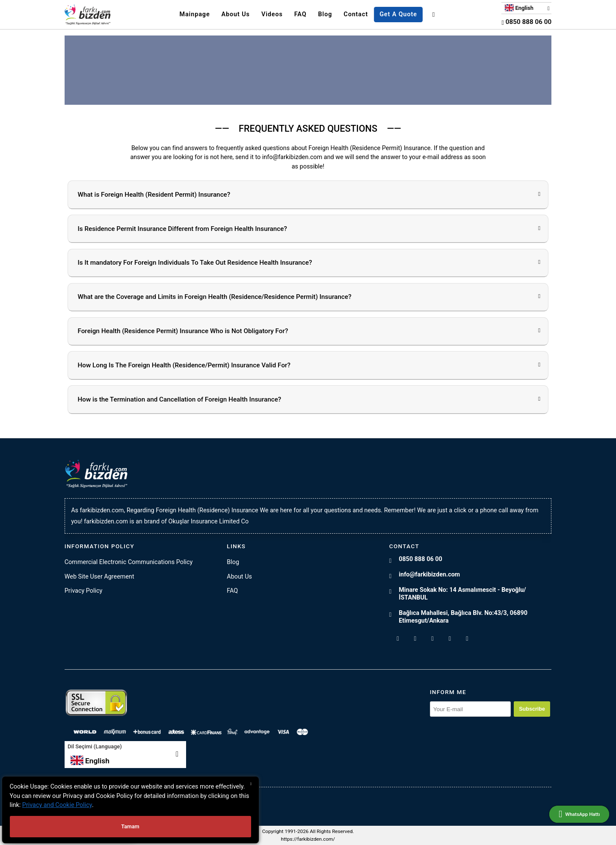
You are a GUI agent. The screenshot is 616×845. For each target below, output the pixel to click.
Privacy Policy (84, 591)
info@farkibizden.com (429, 575)
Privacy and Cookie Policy (57, 805)
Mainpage (194, 14)
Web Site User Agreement (99, 577)
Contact (356, 14)
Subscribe (532, 709)
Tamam (130, 826)
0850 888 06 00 (526, 22)
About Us (236, 14)
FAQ (301, 14)
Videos (272, 14)
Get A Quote (398, 14)
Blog (325, 14)
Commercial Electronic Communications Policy (129, 562)
